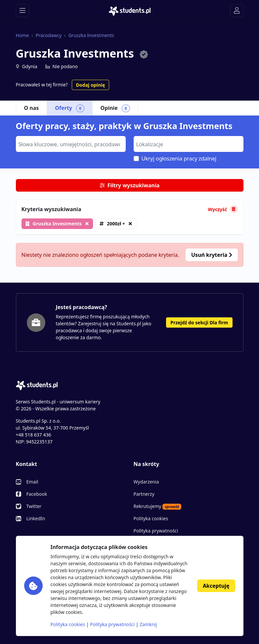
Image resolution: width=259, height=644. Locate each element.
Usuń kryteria (212, 255)
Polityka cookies (151, 518)
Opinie (115, 108)
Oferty (69, 108)
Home (22, 35)
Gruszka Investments (91, 35)
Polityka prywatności (156, 531)
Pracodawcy (49, 35)
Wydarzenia (146, 482)
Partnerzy (144, 494)
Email (32, 482)
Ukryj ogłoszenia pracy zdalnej (179, 159)
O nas (32, 108)
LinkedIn (36, 518)
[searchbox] (70, 144)
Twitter (34, 506)
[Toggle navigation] (22, 11)
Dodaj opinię (90, 85)
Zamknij (148, 624)
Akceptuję (216, 586)
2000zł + (116, 224)
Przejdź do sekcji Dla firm (199, 322)
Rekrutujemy (158, 506)
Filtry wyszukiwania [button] (130, 185)
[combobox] (71, 144)
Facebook (37, 494)
